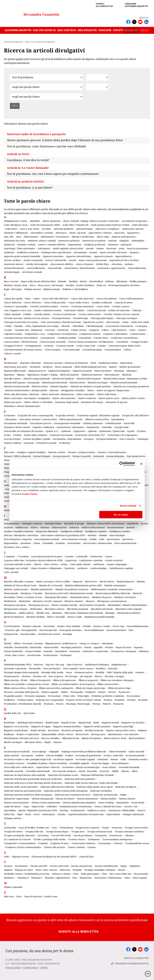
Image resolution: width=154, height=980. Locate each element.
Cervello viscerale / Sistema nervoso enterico (27, 318)
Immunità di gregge (74, 524)
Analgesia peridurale (95, 245)
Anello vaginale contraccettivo (68, 248)
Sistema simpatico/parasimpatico (79, 803)
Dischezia (127, 375)
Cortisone (49, 346)
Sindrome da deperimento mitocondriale (25, 775)
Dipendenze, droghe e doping (42, 375)
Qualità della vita (12, 713)
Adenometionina (85, 229)
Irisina (37, 543)
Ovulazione (66, 655)
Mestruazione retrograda (92, 605)
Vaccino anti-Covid (59, 866)
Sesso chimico (109, 767)
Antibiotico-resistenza (28, 252)
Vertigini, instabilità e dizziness (100, 870)
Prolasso (108, 700)
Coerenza (50, 330)
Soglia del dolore (12, 806)
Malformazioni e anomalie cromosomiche (112, 589)
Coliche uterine (79, 330)
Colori (132, 330)
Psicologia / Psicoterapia (78, 704)
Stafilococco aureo (97, 810)
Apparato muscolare (53, 256)
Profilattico (9, 700)
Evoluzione (65, 443)
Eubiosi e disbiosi (13, 443)
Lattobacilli (82, 556)
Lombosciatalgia (98, 568)
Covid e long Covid (86, 346)
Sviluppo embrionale (133, 814)
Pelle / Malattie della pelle (120, 672)
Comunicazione (138, 334)
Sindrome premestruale (105, 795)
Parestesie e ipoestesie (15, 668)
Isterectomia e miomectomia (98, 543)
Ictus (6, 520)
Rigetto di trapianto (92, 738)
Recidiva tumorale (94, 730)
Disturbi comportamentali (37, 379)
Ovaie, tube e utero (15, 655)
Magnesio (78, 581)
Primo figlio (83, 696)
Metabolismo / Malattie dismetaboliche (127, 605)
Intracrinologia (117, 535)
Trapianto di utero (60, 843)
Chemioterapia (81, 318)
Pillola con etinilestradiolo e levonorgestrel (73, 684)
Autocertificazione (36, 268)
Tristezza (118, 843)
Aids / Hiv (9, 237)
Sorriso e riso (131, 806)
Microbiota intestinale (102, 609)
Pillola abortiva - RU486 (16, 680)
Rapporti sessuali (110, 723)
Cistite (125, 322)
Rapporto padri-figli (123, 726)
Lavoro (109, 556)
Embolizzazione (113, 423)
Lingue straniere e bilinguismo (46, 568)
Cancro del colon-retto (83, 299)
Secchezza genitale (135, 755)
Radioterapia (52, 723)
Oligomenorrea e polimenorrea (61, 643)
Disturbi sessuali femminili (124, 383)
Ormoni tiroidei (33, 651)
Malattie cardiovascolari (16, 589)
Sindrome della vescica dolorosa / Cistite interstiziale (91, 783)
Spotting (64, 810)
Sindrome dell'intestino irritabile (97, 775)
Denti (93, 363)
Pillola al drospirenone (65, 680)
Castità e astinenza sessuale (48, 310)
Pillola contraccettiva (108, 684)
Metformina (36, 609)
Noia (131, 630)
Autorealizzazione (137, 268)
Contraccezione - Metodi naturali (21, 342)
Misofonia (57, 613)
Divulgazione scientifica (73, 390)
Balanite (62, 281)
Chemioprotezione (61, 318)
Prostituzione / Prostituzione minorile (23, 704)
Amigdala (124, 241)
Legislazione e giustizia (91, 560)
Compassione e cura (35, 334)
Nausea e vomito (102, 626)
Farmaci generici (61, 456)
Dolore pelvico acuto (109, 398)
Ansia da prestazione (138, 248)
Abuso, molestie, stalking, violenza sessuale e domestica (91, 221)
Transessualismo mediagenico (117, 839)
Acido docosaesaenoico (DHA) (45, 225)
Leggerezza (71, 560)
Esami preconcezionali (61, 435)
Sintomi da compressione (17, 799)
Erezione (141, 431)
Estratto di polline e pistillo (37, 439)
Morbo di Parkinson (14, 617)
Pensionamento (12, 676)
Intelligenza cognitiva (96, 531)
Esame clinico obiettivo (36, 435)
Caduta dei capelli (13, 299)
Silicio (135, 771)
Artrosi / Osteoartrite (56, 260)
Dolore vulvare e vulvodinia (38, 402)
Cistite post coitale (140, 322)
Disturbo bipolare (59, 386)
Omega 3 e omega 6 (89, 643)
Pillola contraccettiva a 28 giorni (20, 688)
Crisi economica (53, 350)
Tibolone (129, 835)
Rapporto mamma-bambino (67, 726)
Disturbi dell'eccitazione (89, 379)
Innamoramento (116, 527)
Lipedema (69, 568)
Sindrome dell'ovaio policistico (80, 779)
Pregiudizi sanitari (13, 696)
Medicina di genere (102, 597)
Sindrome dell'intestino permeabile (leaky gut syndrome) (33, 779)
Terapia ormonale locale (100, 832)
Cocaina (8, 330)
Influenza (74, 527)
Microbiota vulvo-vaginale (129, 609)
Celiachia (137, 310)
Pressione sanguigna (35, 696)
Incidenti (8, 527)
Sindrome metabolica (101, 791)
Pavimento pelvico (84, 672)
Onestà (88, 647)
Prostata (131, 700)
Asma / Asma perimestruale (93, 260)
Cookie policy (30, 967)
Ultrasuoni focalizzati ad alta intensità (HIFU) (54, 857)
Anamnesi (113, 245)
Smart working (106, 803)
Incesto (145, 524)
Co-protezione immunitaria (119, 326)
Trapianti (43, 843)
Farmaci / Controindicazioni (112, 452)
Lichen (64, 564)
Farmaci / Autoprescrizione (82, 452)
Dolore (91, 390)
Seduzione (103, 759)
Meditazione (10, 601)
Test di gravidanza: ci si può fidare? (30, 188)
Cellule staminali (12, 314)
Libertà (38, 564)
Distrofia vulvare (12, 379)
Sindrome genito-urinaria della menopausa (66, 791)
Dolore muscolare (86, 394)
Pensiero (140, 672)
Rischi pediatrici (137, 738)
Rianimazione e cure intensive (123, 734)
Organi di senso (123, 647)
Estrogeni (89, 439)
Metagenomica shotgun (16, 609)
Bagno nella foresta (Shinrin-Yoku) (38, 281)
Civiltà (8, 326)
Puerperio (119, 704)
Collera (105, 330)
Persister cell (40, 676)
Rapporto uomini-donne (16, 730)
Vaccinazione (21, 866)
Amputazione (75, 245)
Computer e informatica (115, 334)
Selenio (114, 759)
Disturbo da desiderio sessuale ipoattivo (91, 386)
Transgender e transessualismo (20, 843)
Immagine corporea (32, 524)
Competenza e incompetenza (62, 334)
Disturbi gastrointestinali (55, 383)
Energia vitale (122, 427)
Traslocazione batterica (83, 843)
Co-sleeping (141, 326)
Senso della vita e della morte (19, 767)
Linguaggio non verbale (16, 568)
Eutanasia (29, 443)
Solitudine (52, 806)
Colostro (142, 330)
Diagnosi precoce (37, 371)
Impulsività (133, 524)
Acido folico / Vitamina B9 (76, 225)
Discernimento (112, 375)
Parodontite (35, 668)
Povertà (112, 692)
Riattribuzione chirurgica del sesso (21, 738)
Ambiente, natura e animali (42, 241)
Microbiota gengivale (78, 609)
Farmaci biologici (42, 456)
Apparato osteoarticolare (79, 256)
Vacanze (8, 866)
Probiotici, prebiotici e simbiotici (108, 696)
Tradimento (94, 839)
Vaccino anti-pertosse (82, 866)
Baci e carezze (11, 281)
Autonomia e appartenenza (112, 268)
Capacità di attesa (124, 302)
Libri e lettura (51, 564)
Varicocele (65, 870)
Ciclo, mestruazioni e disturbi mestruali (61, 322)
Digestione (9, 375)
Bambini (73, 281)
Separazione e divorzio (48, 767)
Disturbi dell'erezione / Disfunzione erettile (125, 379)
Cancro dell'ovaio (13, 302)
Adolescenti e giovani (133, 229)
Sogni (26, 806)
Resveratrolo (82, 734)
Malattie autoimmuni (115, 585)
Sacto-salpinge (39, 751)
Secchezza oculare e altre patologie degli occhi (28, 759)
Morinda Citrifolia (35, 617)
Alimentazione (31, 237)
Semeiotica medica (138, 759)
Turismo (91, 847)
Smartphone (123, 803)
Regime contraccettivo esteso (121, 730)
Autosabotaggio (12, 272)
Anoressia (111, 248)
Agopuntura (133, 233)
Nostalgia (68, 634)
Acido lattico (11, 229)
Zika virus (9, 896)
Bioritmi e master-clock (16, 285)
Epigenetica (79, 431)
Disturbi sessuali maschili (17, 386)
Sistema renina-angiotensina (46, 803)
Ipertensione (113, 539)
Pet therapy (72, 676)
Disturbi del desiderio (63, 379)
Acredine (46, 229)
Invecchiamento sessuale (75, 539)
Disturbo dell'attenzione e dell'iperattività (26, 390)
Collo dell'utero (119, 330)
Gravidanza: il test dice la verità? (28, 160)
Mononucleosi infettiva (129, 613)
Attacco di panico (85, 264)
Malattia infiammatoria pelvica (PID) (83, 585)
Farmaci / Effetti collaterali (17, 456)
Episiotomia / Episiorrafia (112, 431)
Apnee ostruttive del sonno (113, 252)
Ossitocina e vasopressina (95, 651)
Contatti (118, 30)
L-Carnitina (23, 556)
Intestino (92, 535)
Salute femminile (117, 751)
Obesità (8, 643)
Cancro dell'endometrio (131, 299)
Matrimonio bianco (80, 597)
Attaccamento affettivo (62, 264)
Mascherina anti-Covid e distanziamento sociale (69, 593)
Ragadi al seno (69, 723)
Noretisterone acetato (49, 634)
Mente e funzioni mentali (64, 605)
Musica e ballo (75, 617)
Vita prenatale (141, 874)
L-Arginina (9, 556)
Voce (75, 878)
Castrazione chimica (74, 310)
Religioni (142, 730)
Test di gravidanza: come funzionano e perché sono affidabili (46, 146)
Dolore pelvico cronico (133, 398)
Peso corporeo (56, 676)
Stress (37, 814)
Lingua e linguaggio (117, 564)
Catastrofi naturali (96, 310)
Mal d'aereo (91, 581)
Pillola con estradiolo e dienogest (117, 680)
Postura (102, 692)
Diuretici (54, 390)
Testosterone (116, 835)
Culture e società (12, 354)
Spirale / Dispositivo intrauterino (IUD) (38, 810)
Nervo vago (119, 626)
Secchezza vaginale (63, 759)
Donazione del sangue (92, 402)
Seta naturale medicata (64, 771)
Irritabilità (48, 543)
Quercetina (29, 713)
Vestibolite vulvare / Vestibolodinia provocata (27, 874)
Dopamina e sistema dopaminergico (22, 406)
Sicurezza (104, 771)
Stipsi (20, 814)
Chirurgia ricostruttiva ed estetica (21, 322)
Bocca (33, 285)
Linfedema (99, 564)
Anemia (90, 248)
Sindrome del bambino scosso (63, 775)
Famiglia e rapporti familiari (31, 452)
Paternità (113, 668)
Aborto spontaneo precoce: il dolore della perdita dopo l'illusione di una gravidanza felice (65, 140)
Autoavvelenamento (14, 268)
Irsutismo (60, 543)
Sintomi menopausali (42, 799)
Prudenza (49, 704)
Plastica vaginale (50, 692)
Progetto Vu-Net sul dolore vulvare (84, 700)
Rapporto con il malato (133, 723)
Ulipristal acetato (20, 857)
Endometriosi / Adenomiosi (70, 427)
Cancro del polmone (107, 299)
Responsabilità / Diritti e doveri (58, 734)
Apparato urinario (103, 256)
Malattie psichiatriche (42, 589)
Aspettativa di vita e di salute (124, 260)
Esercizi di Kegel (12, 439)
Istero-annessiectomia (125, 543)
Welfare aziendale (13, 887)
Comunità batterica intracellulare (21, 338)
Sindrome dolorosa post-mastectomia (23, 791)
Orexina (109, 647)
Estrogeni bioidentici (107, 439)
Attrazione (117, 264)
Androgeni (126, 245)
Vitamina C (9, 878)
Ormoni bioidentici (13, 651)
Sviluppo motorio (13, 818)
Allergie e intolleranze (83, 237)
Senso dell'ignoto (120, 763)
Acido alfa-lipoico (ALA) (16, 225)
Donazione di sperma (117, 402)
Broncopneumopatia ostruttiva (124, 285)
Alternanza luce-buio (15, 241)
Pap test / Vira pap (55, 665)
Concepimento (48, 338)
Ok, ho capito (121, 515)
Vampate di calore (24, 870)
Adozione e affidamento (16, 233)
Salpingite (54, 751)
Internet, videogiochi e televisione (21, 535)
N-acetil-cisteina (12, 626)
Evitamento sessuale (46, 443)
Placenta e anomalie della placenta (22, 692)
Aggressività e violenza (100, 233)
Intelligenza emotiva (120, 531)
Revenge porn (98, 734)
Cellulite (27, 314)
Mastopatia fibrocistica (56, 597)
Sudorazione (49, 814)
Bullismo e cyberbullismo (75, 289)
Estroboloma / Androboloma (67, 439)
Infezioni (45, 527)
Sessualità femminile (129, 767)
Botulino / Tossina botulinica (80, 285)
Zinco (19, 896)
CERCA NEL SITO (131, 30)
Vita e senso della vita (120, 874)
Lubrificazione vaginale (121, 568)
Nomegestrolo (11, 634)
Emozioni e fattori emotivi (17, 427)
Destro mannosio (64, 367)
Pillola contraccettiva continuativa (56, 688)
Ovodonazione (51, 655)
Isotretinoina (74, 543)
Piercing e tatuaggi (114, 676)
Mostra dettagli (128, 506)
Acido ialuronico (140, 225)
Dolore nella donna (107, 394)
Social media (138, 803)
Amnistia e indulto (26, 245)
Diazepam (119, 371)
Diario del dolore (103, 371)
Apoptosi (134, 252)
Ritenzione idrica (33, 742)
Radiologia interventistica (30, 723)
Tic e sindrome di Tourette (17, 839)
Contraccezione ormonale (53, 342)
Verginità (77, 870)
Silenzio (125, 771)
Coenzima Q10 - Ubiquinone (28, 330)
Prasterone (124, 692)
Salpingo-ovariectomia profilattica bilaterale (84, 751)
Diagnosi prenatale (82, 371)
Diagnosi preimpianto (59, 371)
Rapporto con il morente (16, 726)
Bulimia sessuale (52, 289)
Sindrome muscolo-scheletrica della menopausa (28, 795)
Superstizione (113, 814)
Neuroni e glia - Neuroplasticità (21, 630)
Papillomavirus (119, 665)
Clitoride (66, 326)
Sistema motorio (127, 799)
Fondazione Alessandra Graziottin (136, 5)
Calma (36, 299)
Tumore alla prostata (54, 847)
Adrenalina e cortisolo (42, 233)
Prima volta (69, 696)
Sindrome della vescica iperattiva (21, 787)
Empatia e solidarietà (43, 427)
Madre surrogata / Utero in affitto (53, 581)
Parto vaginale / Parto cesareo (78, 668)
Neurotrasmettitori (116, 630)
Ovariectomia (34, 655)
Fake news (9, 452)
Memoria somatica (74, 601)
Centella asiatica (42, 314)
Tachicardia (10, 828)
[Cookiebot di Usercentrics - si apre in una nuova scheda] (122, 464)
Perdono (26, 676)
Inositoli (130, 527)
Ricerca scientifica (51, 738)
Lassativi (69, 556)
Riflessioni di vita (71, 738)
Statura (141, 810)
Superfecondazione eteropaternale (86, 814)
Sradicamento (78, 810)
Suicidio (62, 814)
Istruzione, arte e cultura (17, 547)
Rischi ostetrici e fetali (115, 738)
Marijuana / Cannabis (32, 593)
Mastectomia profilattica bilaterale (113, 593)
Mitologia (110, 613)
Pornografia (77, 692)
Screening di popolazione (88, 755)
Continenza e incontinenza (124, 338)
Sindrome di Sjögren (126, 787)
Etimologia (143, 439)
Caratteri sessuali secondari (44, 306)
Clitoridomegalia (95, 326)
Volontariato (86, 878)
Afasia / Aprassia (78, 233)
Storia (28, 814)
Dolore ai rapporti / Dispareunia (113, 390)
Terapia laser (78, 832)
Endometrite (93, 427)
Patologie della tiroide (52, 672)
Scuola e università (113, 755)
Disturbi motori (77, 383)
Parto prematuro (52, 668)
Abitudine (35, 221)
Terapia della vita (34, 832)
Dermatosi (35, 367)
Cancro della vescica (79, 302)
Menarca (90, 601)
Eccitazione (10, 415)
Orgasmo (138, 647)
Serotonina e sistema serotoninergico (81, 767)
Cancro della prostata (55, 302)
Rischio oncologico (13, 742)
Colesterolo (63, 330)
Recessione (54, 730)
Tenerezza (117, 828)
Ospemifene (61, 651)
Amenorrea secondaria (94, 241)
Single (123, 795)
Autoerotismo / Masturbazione (80, 268)
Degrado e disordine (31, 363)
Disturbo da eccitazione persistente (131, 386)
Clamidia (18, 326)
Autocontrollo (55, 268)
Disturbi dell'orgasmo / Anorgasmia (22, 383)
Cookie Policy (30, 494)
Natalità (87, 626)
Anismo (100, 248)
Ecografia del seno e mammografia (36, 415)
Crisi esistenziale (72, 350)
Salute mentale (12, 755)
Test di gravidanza (83, 835)
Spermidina (10, 810)
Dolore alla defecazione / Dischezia (21, 394)
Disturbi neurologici (98, 383)
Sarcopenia (27, 755)
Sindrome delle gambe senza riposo (95, 787)
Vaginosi (8, 870)
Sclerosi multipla (55, 755)
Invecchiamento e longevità (18, 539)
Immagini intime (53, 524)
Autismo (129, 264)
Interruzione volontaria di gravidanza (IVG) (63, 535)
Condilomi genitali (67, 338)
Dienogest (132, 371)
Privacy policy (13, 967)
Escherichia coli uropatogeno (123, 435)
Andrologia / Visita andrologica (19, 248)
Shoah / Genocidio (88, 771)
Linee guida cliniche (80, 564)
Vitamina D (23, 878)
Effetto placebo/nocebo (71, 419)
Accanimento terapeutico (135, 221)
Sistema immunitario (88, 799)
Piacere (99, 676)
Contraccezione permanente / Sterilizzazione (91, 342)
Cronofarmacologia (92, 350)
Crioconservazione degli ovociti (124, 346)
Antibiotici (9, 252)
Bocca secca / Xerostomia (51, 285)
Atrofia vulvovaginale (37, 264)
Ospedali (48, 651)
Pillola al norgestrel (88, 680)
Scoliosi (69, 755)
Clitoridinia (78, 326)
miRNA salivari (26, 613)
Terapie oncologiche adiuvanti (19, 835)
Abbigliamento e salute (16, 221)
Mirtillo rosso (43, 613)
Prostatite (143, 700)
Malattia (141, 581)
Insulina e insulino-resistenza (19, 531)
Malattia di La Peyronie (51, 585)
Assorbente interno (14, 264)
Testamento (101, 835)
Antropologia (80, 252)
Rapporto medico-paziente (97, 726)
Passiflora (101, 668)
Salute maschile (136, 751)
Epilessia (92, 431)
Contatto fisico (101, 338)
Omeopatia (107, 643)
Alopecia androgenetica (124, 237)
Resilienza (9, 734)
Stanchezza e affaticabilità (122, 810)
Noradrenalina (28, 634)
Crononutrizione (113, 350)
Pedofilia (100, 672)
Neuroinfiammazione (138, 626)
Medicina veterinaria (125, 597)
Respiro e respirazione (28, 734)
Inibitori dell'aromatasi (93, 527)
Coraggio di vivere (13, 346)
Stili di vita (9, 814)
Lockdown (82, 568)
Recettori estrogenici (72, 730)
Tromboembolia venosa (137, 843)
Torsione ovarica (77, 839)
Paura (69, 672)
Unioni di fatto (87, 857)
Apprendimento (123, 256)
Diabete (113, 367)
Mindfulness (10, 613)
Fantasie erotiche (57, 452)
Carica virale (103, 306)
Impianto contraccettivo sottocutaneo (106, 524)
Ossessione (75, 651)
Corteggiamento (33, 346)
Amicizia (112, 241)
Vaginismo (135, 866)
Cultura (128, 350)
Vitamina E (37, 878)
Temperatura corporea (88, 828)
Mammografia (11, 593)
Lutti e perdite (11, 572)
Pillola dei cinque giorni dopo (91, 688)
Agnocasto (119, 233)
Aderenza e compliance (107, 229)
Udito (7, 857)
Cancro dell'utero (33, 302)
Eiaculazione (118, 419)
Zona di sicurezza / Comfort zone (41, 896)
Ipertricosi (128, 539)
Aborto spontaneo (52, 221)
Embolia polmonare (93, 423)
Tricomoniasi (104, 843)
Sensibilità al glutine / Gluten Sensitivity (47, 763)
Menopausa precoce (39, 605)
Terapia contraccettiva (136, 828)
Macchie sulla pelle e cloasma (19, 581)
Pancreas (39, 665)
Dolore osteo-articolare (64, 398)
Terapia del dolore (13, 832)
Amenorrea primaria (69, 241)
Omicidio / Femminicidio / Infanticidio (23, 647)
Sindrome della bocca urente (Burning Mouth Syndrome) (33, 783)
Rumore (58, 742)
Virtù (76, 874)
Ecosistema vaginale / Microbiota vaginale (98, 415)
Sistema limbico (109, 799)
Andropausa (44, 248)
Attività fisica (102, 264)
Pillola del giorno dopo (119, 688)
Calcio (28, 299)
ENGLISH (145, 30)
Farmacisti (99, 456)
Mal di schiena (107, 581)
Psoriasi (96, 704)
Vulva (127, 878)
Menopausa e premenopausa (112, 601)
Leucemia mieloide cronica (18, 564)
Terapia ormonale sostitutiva (129, 832)
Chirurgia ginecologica (102, 318)
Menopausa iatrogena (15, 605)
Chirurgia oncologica (127, 318)
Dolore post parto (13, 402)
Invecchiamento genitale (47, 539)
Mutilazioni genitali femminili (99, 617)
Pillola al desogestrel (40, 680)
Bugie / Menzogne (13, 289)
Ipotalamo (26, 543)
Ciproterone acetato (93, 322)
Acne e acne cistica (30, 229)
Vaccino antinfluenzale (106, 866)
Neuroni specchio (48, 630)
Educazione (11, 419)
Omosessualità (51, 647)
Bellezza (110, 281)
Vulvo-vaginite (140, 878)
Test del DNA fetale (61, 835)
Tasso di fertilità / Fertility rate (34, 828)
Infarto (34, 527)
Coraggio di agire (139, 342)
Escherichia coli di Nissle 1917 (90, 435)
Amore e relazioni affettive (52, 245)
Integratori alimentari (47, 531)
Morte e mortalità (56, 617)
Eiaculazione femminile (16, 423)
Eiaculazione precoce (41, 423)
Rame (96, 723)
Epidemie (66, 431)
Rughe (48, 742)
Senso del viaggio (100, 763)
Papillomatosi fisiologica (97, 665)
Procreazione (133, 696)
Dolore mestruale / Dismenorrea (58, 394)
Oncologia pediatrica (71, 647)
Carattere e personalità (16, 306)
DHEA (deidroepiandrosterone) (91, 367)
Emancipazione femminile (67, 423)
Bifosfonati (122, 281)
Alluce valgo (103, 237)
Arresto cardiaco (12, 260)
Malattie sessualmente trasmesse (72, 589)
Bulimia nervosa (33, 289)
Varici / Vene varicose (46, 870)
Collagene (94, 330)
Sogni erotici (38, 806)
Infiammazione (59, 527)
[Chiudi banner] (141, 464)
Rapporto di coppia (41, 726)
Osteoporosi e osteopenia (123, 651)
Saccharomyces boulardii (17, 751)
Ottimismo (144, 651)
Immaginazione (12, 524)
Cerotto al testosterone (64, 314)
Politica (65, 692)
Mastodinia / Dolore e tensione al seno (23, 597)
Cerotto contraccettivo (90, 314)
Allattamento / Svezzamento (55, 237)
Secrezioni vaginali (85, 759)
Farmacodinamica (115, 456)
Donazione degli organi (67, 402)
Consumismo (85, 338)
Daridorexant (11, 363)
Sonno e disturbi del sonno (108, 806)
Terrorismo (43, 835)
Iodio (102, 539)
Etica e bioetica (127, 439)
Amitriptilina (138, 241)
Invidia (93, 539)
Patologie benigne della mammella (21, 672)
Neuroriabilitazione (94, 630)
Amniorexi (9, 245)
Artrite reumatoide (33, 260)
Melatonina (25, 601)
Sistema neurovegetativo (16, 803)
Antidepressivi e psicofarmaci (56, 252)
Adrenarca (61, 233)
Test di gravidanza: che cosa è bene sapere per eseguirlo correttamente (53, 174)
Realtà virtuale (38, 730)
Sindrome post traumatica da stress (73, 795)
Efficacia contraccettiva (97, 419)
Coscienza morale (65, 346)
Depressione (126, 363)
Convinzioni (122, 342)
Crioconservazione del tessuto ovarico (23, 350)
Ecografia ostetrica (65, 415)
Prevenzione (54, 696)
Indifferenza (22, 527)
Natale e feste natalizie (69, 626)
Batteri (83, 281)
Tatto (54, 828)
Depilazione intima (108, 363)
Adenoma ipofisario (64, 229)
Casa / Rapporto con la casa (18, 310)
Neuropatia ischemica (71, 630)
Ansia (122, 248)
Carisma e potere (121, 306)
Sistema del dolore (65, 799)
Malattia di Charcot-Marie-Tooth (20, 585)
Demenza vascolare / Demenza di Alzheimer (66, 363)
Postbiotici (90, 692)
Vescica (122, 870)
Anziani (93, 252)
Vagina (124, 866)
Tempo (105, 828)
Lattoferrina (96, 556)
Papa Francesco (75, 665)
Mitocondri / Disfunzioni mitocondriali (84, 613)
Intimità (103, 535)
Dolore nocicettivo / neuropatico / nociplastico (27, 398)
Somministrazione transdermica (76, 806)
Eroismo (17, 435)
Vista (104, 874)
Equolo (131, 431)
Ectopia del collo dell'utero (136, 415)
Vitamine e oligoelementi (57, 878)
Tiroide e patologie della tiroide (50, 839)
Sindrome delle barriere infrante (57, 787)
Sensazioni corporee (14, 763)
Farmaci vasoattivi (82, 456)
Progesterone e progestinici (50, 700)
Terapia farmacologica (57, 832)
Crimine (102, 346)
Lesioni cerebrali (114, 560)
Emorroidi (129, 423)
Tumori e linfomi (76, 847)
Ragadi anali (85, 723)
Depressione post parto (16, 367)
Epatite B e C (52, 431)
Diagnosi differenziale (15, 371)
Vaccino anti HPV (39, 866)
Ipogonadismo (11, 543)
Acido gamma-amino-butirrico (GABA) (110, 225)
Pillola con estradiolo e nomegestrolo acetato (26, 684)
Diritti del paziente (70, 375)
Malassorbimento (125, 581)
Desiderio (48, 367)
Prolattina (120, 700)
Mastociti (137, 593)
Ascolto (73, 260)
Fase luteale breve (136, 456)
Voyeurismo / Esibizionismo (108, 878)
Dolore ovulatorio (87, 398)
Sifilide (115, 771)
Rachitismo (9, 723)
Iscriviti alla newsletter (104, 5)
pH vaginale (86, 676)
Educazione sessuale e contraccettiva (38, 419)
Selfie (123, 759)
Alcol (19, 237)
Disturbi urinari (40, 386)
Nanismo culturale (32, 626)
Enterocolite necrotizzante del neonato (24, 431)
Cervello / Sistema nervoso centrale (122, 314)
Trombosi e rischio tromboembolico (23, 847)
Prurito (60, 704)
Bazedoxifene (96, 281)
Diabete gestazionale (130, 367)
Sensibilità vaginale (79, 763)
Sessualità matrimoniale (38, 771)
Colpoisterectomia (13, 334)
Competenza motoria (90, 334)
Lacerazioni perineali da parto (47, 556)
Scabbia (40, 755)
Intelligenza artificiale (72, 531)
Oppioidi (98, 647)
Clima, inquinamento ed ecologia (42, 326)
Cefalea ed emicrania (119, 310)
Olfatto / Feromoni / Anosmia (28, 643)
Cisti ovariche (113, 322)
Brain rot (101, 285)
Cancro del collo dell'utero (55, 299)
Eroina (7, 435)
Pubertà (107, 704)
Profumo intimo (25, 700)
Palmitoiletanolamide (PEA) (18, 665)
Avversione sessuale (32, 272)
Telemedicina (66, 828)
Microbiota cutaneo (55, 609)
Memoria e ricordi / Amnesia (47, 601)
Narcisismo (49, 626)
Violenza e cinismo (61, 874)
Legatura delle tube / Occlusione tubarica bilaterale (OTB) (33, 560)
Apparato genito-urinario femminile (22, 256)
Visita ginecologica (90, 874)
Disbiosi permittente (92, 375)
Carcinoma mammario (83, 306)
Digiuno (21, 375)
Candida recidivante (102, 302)
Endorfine (107, 427)
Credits (44, 967)
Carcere (65, 306)
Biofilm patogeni (138, 281)
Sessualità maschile (14, 771)
